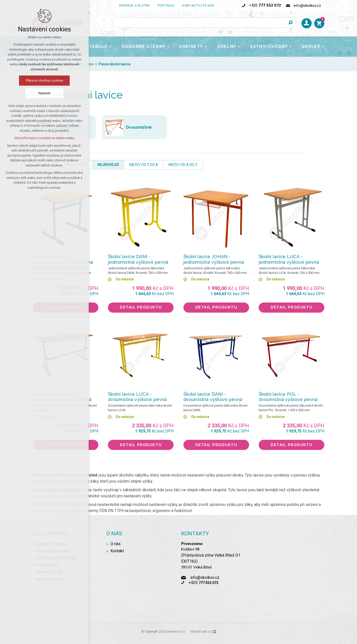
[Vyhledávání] (291, 23)
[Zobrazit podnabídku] (110, 47)
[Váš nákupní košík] (319, 23)
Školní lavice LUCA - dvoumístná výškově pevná (137, 397)
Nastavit (44, 93)
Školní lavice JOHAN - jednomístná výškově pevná (214, 259)
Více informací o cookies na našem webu (44, 138)
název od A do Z (183, 165)
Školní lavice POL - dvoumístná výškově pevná (288, 397)
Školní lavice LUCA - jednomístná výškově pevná (289, 259)
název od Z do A (144, 165)
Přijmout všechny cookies (44, 80)
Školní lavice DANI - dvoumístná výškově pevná (213, 397)
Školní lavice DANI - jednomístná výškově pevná (138, 259)
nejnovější (108, 165)
